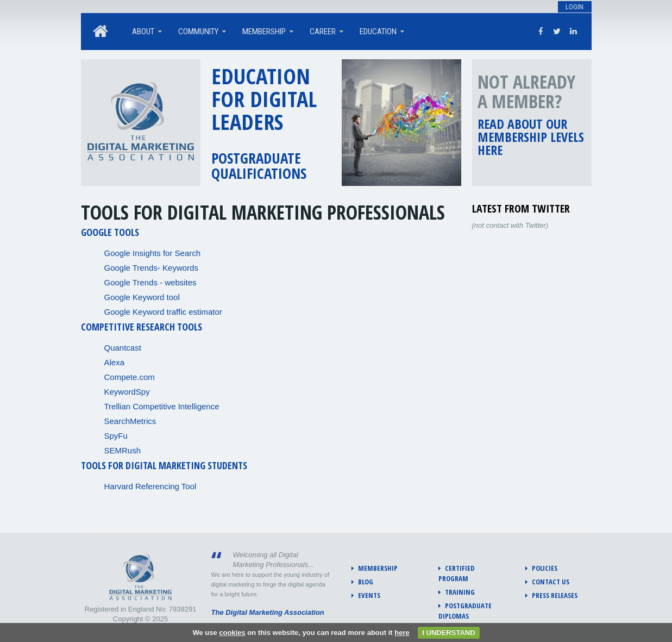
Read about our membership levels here (531, 137)
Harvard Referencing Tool (150, 486)
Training (460, 592)
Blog (366, 582)
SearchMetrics (130, 421)
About (143, 32)
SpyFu (116, 436)
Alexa (115, 362)
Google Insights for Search (153, 253)
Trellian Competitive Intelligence (162, 406)
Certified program (457, 573)
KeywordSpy (127, 392)
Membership (264, 32)
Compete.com (130, 377)
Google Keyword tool (142, 297)
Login (574, 7)
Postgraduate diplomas (465, 611)
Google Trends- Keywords (151, 268)
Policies (545, 568)
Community (198, 32)
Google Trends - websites (150, 282)
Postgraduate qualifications (259, 166)
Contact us (551, 582)
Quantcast (123, 348)
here (402, 632)
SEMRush (123, 450)
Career (323, 32)
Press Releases (555, 595)
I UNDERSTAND (448, 632)
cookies (232, 632)
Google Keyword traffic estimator (163, 312)
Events (369, 595)
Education (378, 32)
